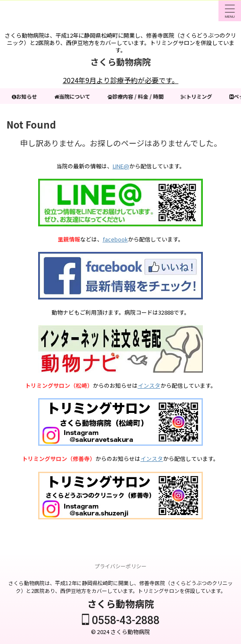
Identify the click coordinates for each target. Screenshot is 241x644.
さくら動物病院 (120, 62)
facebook (115, 239)
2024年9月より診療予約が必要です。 (121, 80)
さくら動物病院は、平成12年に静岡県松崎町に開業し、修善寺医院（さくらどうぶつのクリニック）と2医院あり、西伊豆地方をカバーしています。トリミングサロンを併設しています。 (120, 587)
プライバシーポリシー (120, 566)
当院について (73, 96)
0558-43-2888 (121, 620)
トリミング (197, 96)
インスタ (149, 385)
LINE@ (121, 166)
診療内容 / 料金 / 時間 (136, 96)
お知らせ (25, 96)
